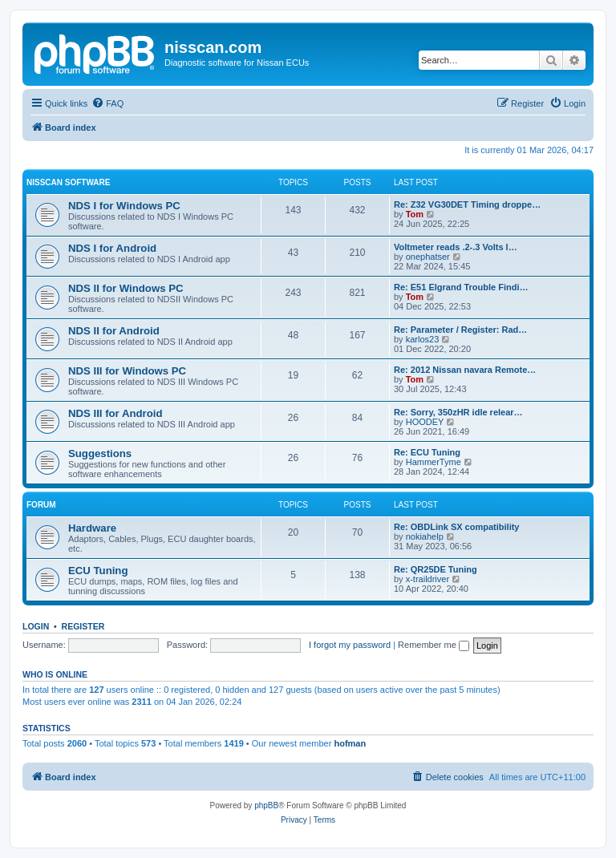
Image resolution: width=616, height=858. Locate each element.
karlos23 (423, 339)
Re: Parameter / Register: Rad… (460, 330)
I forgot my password (350, 645)
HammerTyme (434, 462)
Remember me (434, 645)
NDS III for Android (115, 413)
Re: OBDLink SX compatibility (456, 527)
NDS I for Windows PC (124, 206)
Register (83, 626)
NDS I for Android (112, 248)
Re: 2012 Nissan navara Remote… (465, 370)
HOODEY (425, 422)
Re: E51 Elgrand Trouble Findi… (461, 287)
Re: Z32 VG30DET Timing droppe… (467, 204)
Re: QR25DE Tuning (436, 569)
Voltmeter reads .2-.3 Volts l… (456, 247)
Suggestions (100, 453)
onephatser (428, 257)
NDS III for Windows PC (127, 371)
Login (36, 626)
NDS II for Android (114, 331)
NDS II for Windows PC (126, 288)
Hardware (92, 528)
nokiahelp (425, 536)
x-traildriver (428, 579)
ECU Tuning (98, 571)
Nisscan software (68, 182)
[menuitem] (107, 103)
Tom (415, 214)
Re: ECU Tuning (427, 452)
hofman (350, 743)
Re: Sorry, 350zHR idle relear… (458, 412)
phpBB (266, 805)
